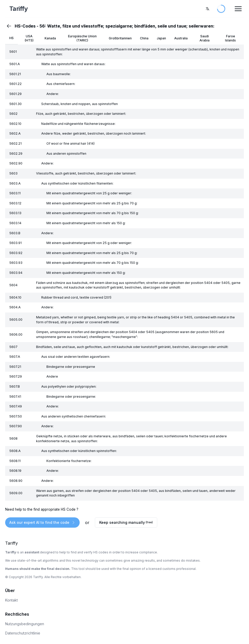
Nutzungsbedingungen (25, 624)
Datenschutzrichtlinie (23, 633)
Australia (181, 38)
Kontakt (11, 600)
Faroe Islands (230, 38)
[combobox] (207, 9)
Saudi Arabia (205, 38)
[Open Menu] (238, 9)
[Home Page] (46, 9)
